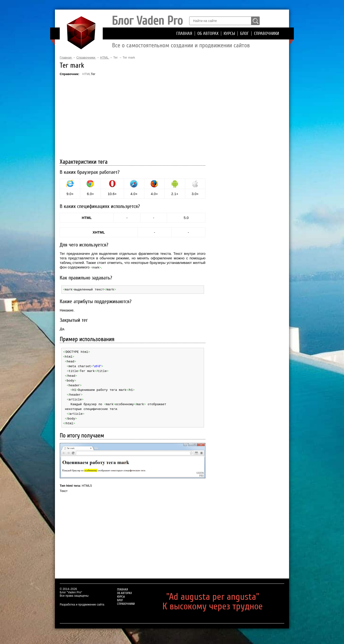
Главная (184, 33)
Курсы (229, 33)
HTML (87, 74)
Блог (245, 33)
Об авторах (208, 33)
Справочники (266, 33)
